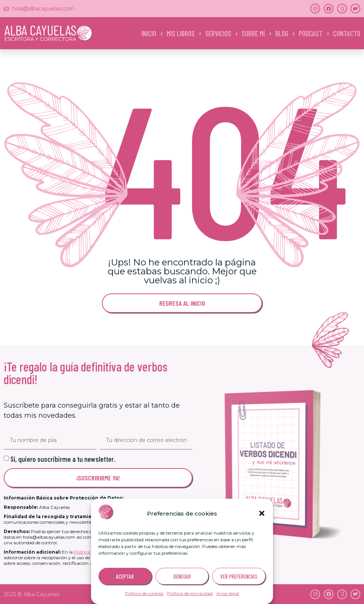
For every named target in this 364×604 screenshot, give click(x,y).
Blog (282, 33)
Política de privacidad (190, 593)
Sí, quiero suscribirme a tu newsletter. (63, 459)
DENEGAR (182, 576)
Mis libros (181, 33)
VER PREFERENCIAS (239, 576)
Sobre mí (253, 33)
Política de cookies (144, 593)
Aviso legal (228, 593)
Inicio (149, 33)
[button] (262, 513)
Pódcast (311, 33)
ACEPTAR (125, 576)
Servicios (218, 33)
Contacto (347, 33)
